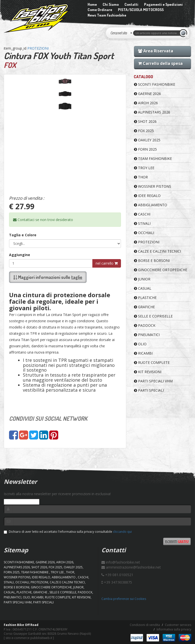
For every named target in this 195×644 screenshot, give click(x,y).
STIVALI (142, 223)
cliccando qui (122, 532)
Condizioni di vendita (145, 625)
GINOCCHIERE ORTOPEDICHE (161, 270)
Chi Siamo (111, 4)
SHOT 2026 (145, 121)
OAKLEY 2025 (147, 140)
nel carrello (107, 263)
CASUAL (143, 288)
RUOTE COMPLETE (152, 362)
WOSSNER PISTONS (153, 186)
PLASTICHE (145, 298)
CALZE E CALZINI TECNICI (157, 251)
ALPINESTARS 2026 (152, 112)
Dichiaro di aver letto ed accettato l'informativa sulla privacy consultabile (68, 532)
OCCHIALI (144, 233)
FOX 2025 (144, 131)
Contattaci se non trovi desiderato (43, 220)
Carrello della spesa (160, 63)
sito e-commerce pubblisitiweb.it (29, 638)
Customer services (178, 625)
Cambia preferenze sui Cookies (124, 599)
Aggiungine (20, 255)
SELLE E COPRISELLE (153, 316)
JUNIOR (142, 279)
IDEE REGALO (147, 196)
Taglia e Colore (23, 235)
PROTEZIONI (38, 48)
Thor (141, 177)
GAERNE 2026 (147, 94)
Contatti (131, 4)
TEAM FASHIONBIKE (153, 158)
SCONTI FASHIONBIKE (155, 84)
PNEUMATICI (147, 335)
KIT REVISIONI (148, 372)
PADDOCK (145, 325)
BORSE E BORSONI (152, 260)
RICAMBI (143, 353)
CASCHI (142, 214)
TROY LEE (144, 168)
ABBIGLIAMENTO (151, 205)
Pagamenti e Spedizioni (163, 4)
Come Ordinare (100, 10)
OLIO (140, 344)
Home (92, 4)
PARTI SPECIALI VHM (153, 381)
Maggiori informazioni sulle (48, 277)
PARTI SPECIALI (149, 390)
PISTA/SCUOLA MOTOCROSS (141, 10)
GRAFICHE (144, 307)
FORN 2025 (145, 149)
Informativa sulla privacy (174, 629)
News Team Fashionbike (107, 15)
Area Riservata (156, 51)
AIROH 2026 (146, 103)
